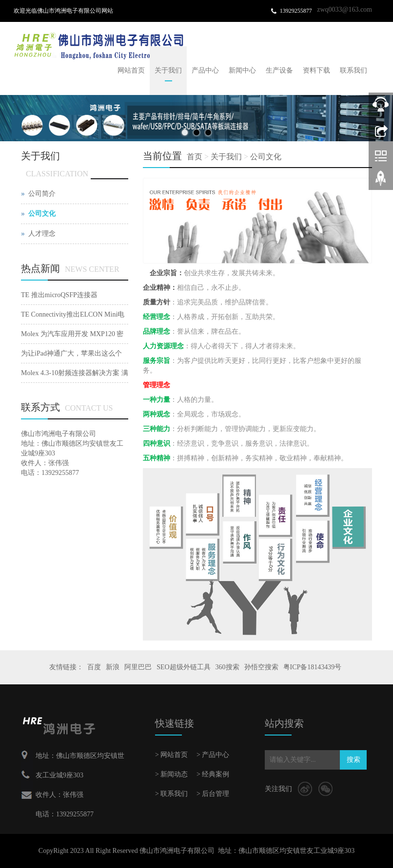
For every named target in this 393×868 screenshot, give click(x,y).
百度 (94, 667)
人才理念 (42, 234)
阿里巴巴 (138, 667)
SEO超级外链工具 (183, 667)
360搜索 (227, 667)
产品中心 (205, 70)
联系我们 (354, 70)
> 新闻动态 (171, 774)
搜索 (354, 760)
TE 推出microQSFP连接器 (59, 295)
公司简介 (42, 194)
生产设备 (279, 70)
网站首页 (131, 70)
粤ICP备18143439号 (313, 667)
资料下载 (316, 70)
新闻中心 (242, 70)
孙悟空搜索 (261, 667)
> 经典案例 (213, 774)
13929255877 (296, 11)
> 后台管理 (213, 794)
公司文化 (266, 157)
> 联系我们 (171, 794)
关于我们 (168, 70)
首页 (195, 157)
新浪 (113, 667)
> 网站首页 (171, 755)
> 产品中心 (213, 755)
